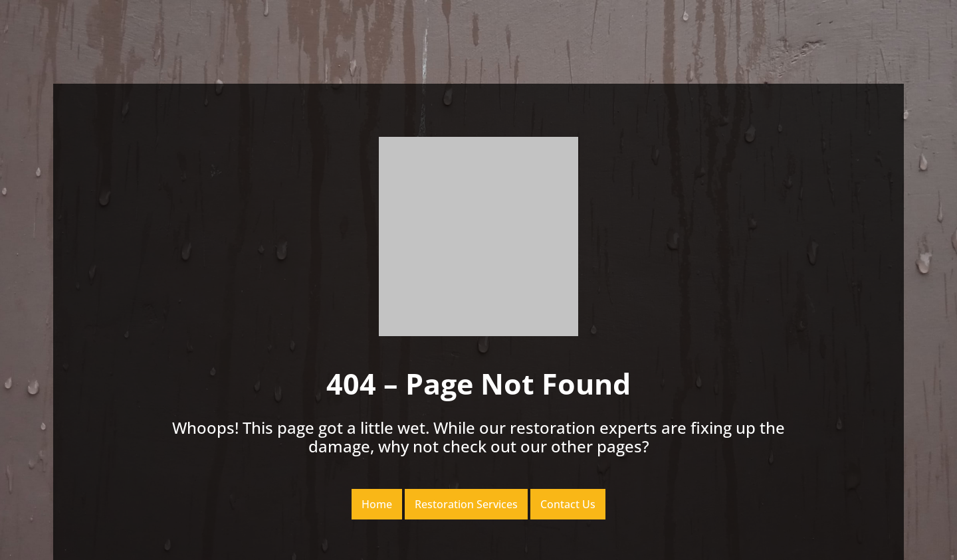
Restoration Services (466, 504)
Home (377, 504)
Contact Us (568, 504)
